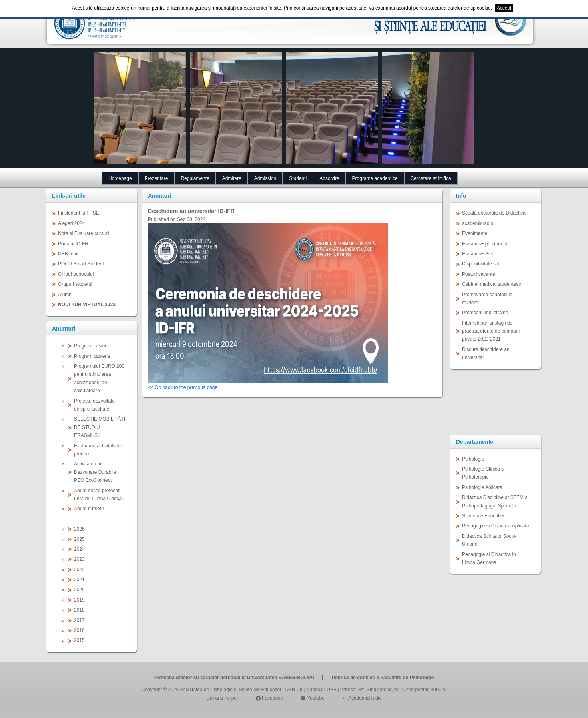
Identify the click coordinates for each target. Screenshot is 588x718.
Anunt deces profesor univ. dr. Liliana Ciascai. (99, 495)
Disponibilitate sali (481, 264)
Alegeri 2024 (71, 223)
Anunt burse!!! (89, 509)
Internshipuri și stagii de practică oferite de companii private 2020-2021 (491, 331)
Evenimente (475, 233)
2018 (79, 610)
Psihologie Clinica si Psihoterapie (483, 473)
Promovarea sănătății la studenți (487, 299)
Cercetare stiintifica (431, 178)
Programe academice (375, 178)
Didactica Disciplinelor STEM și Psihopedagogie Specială (495, 501)
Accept (504, 8)
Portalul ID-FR (73, 244)
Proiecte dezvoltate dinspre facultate (94, 405)
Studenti (298, 178)
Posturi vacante (479, 274)
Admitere (232, 178)
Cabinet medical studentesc (491, 284)
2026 (79, 529)
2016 (79, 630)
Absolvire (329, 178)
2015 (79, 640)
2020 (79, 590)
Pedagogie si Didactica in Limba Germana (489, 558)
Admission (265, 178)
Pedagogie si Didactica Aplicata (495, 526)
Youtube (313, 698)
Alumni (65, 295)
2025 (79, 539)
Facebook (269, 698)
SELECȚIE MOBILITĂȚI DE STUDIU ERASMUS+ (100, 427)
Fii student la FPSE (79, 213)
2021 (79, 580)
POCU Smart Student (81, 264)
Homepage (120, 178)
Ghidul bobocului (76, 274)
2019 (79, 600)
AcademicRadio (362, 698)
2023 (79, 559)
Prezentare (156, 178)
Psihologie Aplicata (482, 487)
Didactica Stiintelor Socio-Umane (489, 540)
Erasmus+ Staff (478, 254)
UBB (332, 690)
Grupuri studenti (75, 284)
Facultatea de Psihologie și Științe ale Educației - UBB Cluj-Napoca (252, 690)
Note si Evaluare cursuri (83, 233)
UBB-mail (68, 254)
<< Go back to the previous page (183, 387)
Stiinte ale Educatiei (483, 516)
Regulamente (195, 178)
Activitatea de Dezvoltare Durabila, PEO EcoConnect (96, 472)
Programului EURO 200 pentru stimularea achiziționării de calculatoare (99, 378)
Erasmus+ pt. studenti (485, 244)
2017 (79, 620)
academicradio (478, 223)
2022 (79, 570)
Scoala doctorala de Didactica (494, 213)
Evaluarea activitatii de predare (98, 450)
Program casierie (92, 346)
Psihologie (473, 459)
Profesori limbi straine (485, 313)
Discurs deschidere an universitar (486, 353)
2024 (79, 549)
